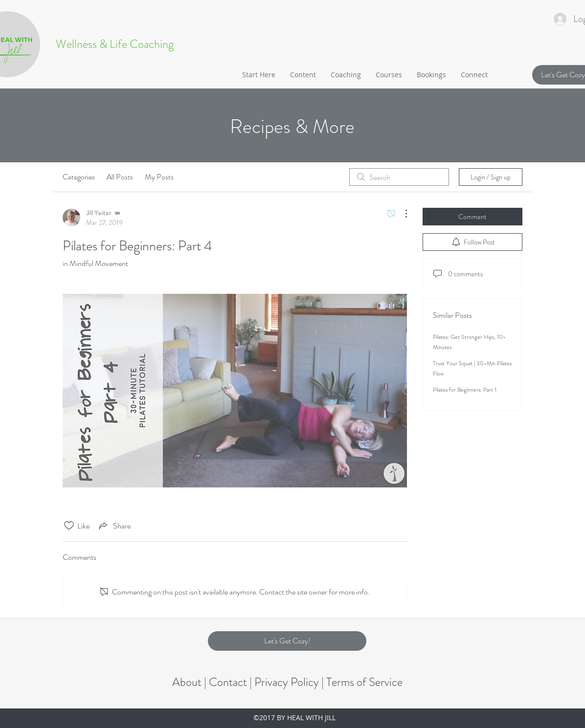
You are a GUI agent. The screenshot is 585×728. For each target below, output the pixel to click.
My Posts (159, 177)
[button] (303, 75)
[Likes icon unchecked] (69, 526)
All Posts (120, 177)
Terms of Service (364, 682)
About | (191, 682)
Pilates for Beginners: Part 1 (465, 390)
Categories (79, 177)
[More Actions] (401, 214)
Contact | (232, 682)
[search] (399, 177)
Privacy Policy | (290, 682)
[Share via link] (114, 526)
